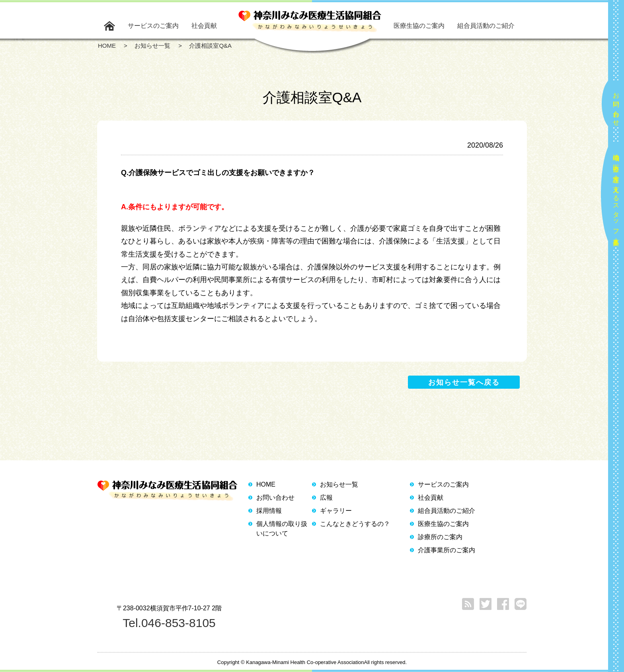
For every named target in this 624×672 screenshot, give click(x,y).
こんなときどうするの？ (355, 524)
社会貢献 (204, 26)
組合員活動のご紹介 (486, 26)
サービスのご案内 (153, 26)
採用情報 (269, 511)
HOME (266, 484)
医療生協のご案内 (419, 26)
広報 (326, 498)
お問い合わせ (616, 106)
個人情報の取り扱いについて (282, 529)
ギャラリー (336, 511)
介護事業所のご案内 (447, 550)
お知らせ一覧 (339, 484)
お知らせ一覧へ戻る (464, 382)
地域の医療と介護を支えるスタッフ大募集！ (616, 196)
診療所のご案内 (440, 537)
